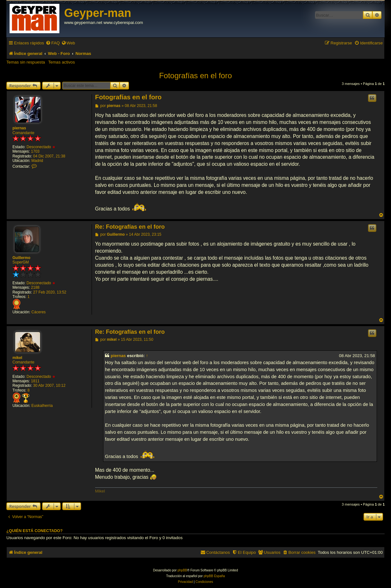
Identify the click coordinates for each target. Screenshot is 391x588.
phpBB (182, 570)
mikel (17, 358)
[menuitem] (53, 43)
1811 (35, 381)
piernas (19, 128)
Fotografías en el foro (195, 76)
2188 (35, 287)
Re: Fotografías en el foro (130, 227)
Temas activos (62, 62)
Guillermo (21, 258)
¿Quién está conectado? (34, 531)
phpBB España (214, 576)
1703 (35, 151)
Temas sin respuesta (26, 62)
